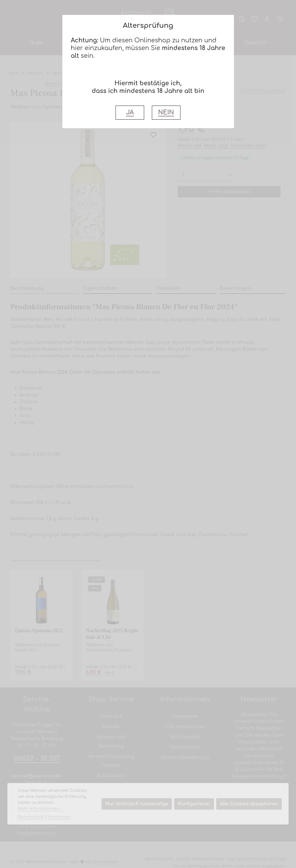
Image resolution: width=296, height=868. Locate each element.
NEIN (166, 113)
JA (130, 113)
